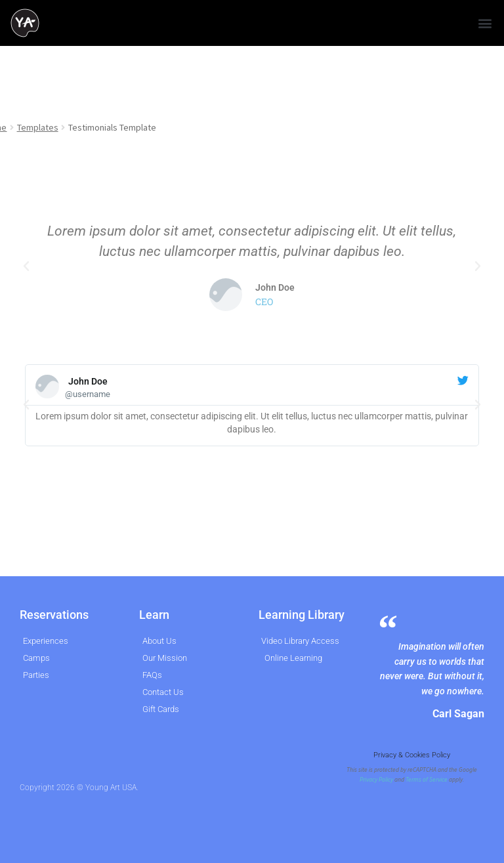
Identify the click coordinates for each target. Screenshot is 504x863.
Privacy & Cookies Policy (412, 755)
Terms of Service (427, 780)
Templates (38, 127)
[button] (485, 23)
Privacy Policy (376, 780)
